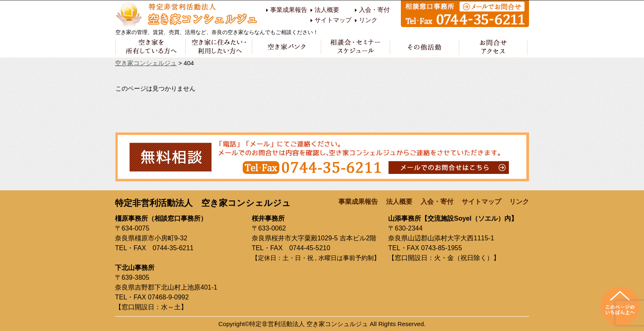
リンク (368, 20)
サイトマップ (333, 20)
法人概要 (327, 10)
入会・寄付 (374, 10)
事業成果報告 (289, 10)
